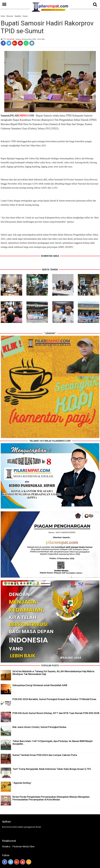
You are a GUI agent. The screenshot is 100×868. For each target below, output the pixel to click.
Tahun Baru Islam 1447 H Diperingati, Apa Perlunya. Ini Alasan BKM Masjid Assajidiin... (52, 742)
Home (3, 16)
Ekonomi (10, 16)
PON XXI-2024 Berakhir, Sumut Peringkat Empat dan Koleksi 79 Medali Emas (54, 699)
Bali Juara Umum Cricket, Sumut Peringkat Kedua (39, 727)
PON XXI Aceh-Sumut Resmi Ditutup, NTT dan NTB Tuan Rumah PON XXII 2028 (56, 713)
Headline (18, 16)
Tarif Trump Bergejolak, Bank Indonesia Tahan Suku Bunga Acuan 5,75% (52, 769)
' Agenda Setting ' (22, 783)
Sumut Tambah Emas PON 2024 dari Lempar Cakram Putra (45, 755)
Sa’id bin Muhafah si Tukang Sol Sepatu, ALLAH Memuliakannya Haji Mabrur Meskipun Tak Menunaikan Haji (54, 673)
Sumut (25, 16)
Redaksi (6, 847)
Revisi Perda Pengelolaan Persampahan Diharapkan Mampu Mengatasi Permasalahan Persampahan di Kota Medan (51, 798)
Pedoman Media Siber (23, 847)
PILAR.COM (22, 116)
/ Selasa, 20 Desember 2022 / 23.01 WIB (30, 39)
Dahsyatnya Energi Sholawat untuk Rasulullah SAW (40, 685)
